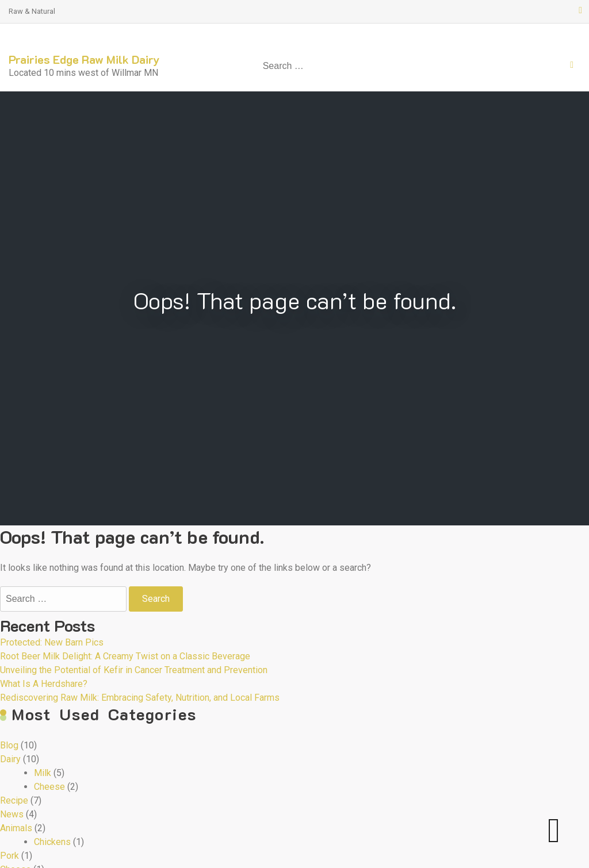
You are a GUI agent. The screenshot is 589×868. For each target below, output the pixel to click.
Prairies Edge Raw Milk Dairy (84, 59)
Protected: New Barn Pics (52, 642)
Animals (16, 828)
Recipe (14, 800)
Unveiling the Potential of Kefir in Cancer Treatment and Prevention (134, 670)
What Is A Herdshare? (44, 684)
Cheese (49, 787)
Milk (43, 773)
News (12, 814)
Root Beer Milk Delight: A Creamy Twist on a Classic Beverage (125, 656)
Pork (9, 856)
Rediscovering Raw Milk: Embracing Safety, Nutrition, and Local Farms (140, 698)
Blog (9, 745)
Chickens (52, 842)
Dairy (10, 759)
